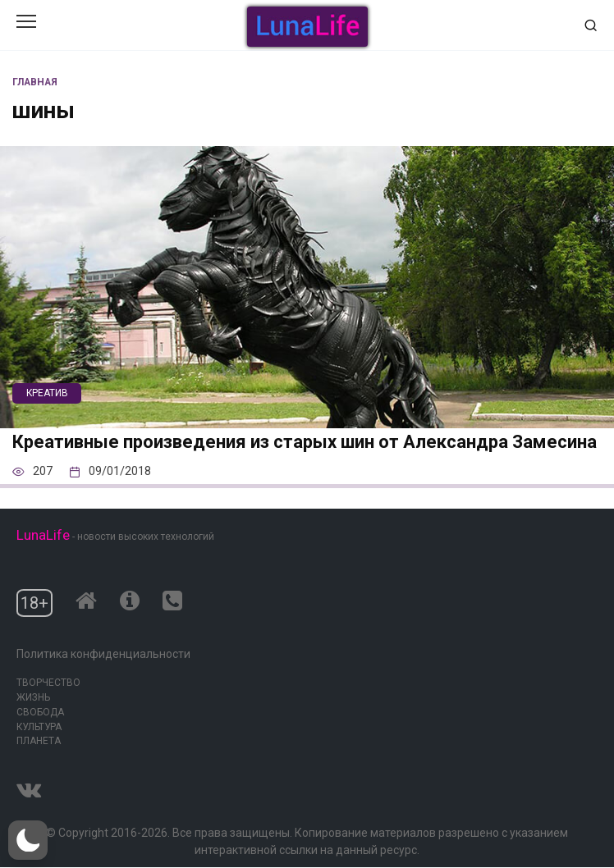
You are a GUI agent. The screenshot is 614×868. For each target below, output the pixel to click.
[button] (28, 840)
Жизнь (33, 697)
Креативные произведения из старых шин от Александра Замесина (305, 442)
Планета (39, 741)
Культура (39, 727)
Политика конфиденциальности (103, 654)
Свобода (40, 712)
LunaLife (43, 535)
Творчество (48, 683)
